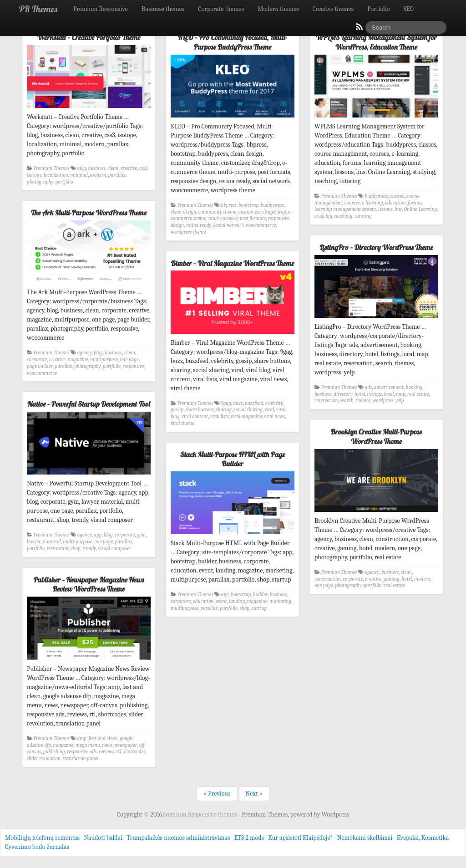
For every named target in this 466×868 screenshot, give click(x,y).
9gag (226, 403)
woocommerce (261, 225)
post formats (253, 218)
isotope (34, 175)
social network (229, 225)
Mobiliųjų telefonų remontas (42, 838)
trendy (89, 549)
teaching (344, 216)
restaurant (58, 549)
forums (415, 203)
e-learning (372, 203)
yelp (400, 401)
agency (85, 353)
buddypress (272, 205)
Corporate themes (221, 9)
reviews (106, 752)
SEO (409, 9)
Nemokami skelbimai (365, 838)
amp (82, 738)
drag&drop (275, 212)
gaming (392, 579)
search (347, 401)
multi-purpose (223, 218)
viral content (195, 416)
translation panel (81, 758)
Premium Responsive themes (200, 814)
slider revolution (44, 758)
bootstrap (248, 205)
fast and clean (103, 738)
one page (129, 360)
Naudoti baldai (103, 838)
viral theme (182, 423)
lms (398, 209)
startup (259, 608)
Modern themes (278, 9)
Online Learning (421, 209)
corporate (37, 360)
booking (414, 387)
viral (270, 410)
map (401, 394)
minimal (79, 175)
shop (76, 549)
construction (328, 579)
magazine (78, 360)
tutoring (363, 216)
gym (141, 535)
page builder (40, 366)
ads (369, 387)
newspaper (126, 745)
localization (56, 175)
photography (40, 182)
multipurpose (104, 360)
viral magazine (246, 416)
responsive (134, 366)
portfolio (64, 182)
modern (98, 175)
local (389, 394)
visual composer (114, 549)
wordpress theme (188, 232)
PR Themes (38, 9)
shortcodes (134, 752)
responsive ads (82, 752)
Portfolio (378, 9)
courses (352, 203)
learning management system (345, 209)
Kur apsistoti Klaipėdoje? (300, 838)
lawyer (34, 542)
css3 (143, 168)
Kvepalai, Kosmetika (423, 838)
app (98, 535)
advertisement (389, 387)
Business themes (163, 9)
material (52, 542)
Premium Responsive (101, 9)
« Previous (217, 794)
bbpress (229, 205)
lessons (385, 209)
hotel (360, 394)
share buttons (199, 410)
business (97, 168)
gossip (177, 410)
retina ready (199, 225)
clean (113, 168)
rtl (119, 752)
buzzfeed (254, 403)
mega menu (88, 745)
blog (82, 168)
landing (237, 601)
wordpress (383, 401)
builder (261, 595)
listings (375, 394)
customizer (250, 212)
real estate (418, 394)
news (107, 745)
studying (323, 216)
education (395, 203)
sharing (224, 410)
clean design (183, 212)
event (221, 601)
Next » (254, 794)
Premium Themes (52, 168)
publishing (54, 752)
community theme (217, 212)
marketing (280, 601)
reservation (326, 401)
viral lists (220, 416)
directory (343, 394)
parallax (117, 175)
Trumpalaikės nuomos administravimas (178, 838)
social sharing (248, 410)
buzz (238, 403)
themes (363, 401)
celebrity (274, 403)
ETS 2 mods (249, 838)
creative (129, 168)
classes (397, 196)
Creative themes (333, 9)
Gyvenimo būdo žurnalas (37, 847)
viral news (274, 416)
